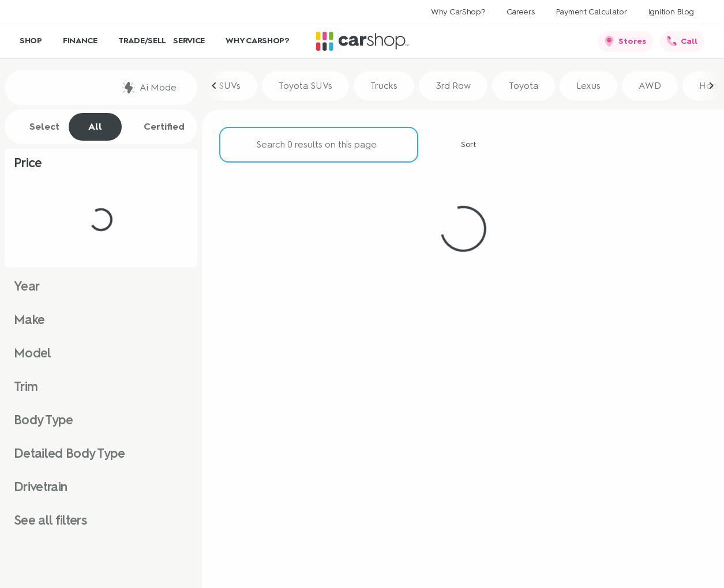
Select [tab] (38, 127)
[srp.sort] (462, 146)
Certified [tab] (158, 127)
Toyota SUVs (305, 87)
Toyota (524, 87)
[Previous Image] (215, 88)
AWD (650, 87)
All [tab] (95, 127)
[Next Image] (711, 88)
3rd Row (453, 87)
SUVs (230, 87)
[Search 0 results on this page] (319, 146)
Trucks (384, 87)
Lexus (588, 87)
